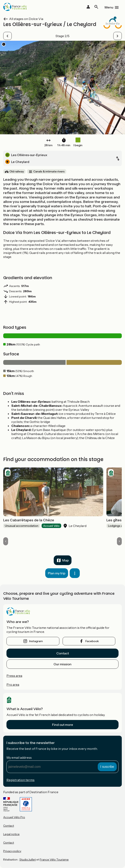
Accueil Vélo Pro (14, 817)
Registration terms (20, 780)
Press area (14, 676)
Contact (63, 653)
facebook (92, 641)
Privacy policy (12, 851)
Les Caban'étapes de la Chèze (29, 520)
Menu (109, 7)
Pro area (13, 684)
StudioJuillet (28, 860)
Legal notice (11, 834)
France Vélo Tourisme (54, 860)
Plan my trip (57, 573)
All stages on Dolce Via (26, 19)
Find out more (63, 725)
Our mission (62, 664)
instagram (36, 641)
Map (66, 560)
